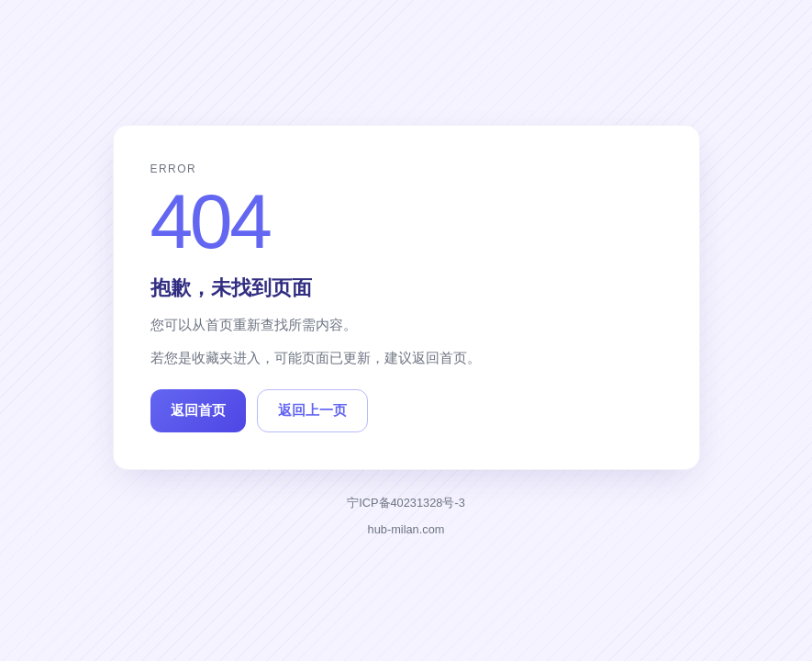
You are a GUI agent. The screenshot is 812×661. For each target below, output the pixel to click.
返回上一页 (312, 410)
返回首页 (198, 410)
